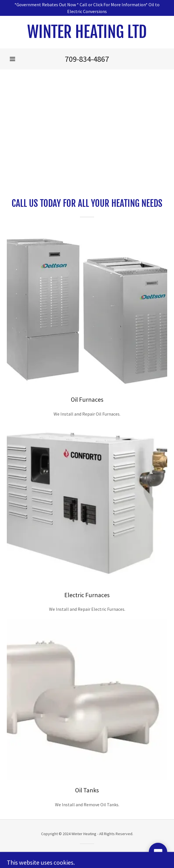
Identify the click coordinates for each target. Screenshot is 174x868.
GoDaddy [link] (98, 854)
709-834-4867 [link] (87, 59)
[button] (12, 59)
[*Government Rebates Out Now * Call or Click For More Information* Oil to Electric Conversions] (87, 8)
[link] (87, 32)
